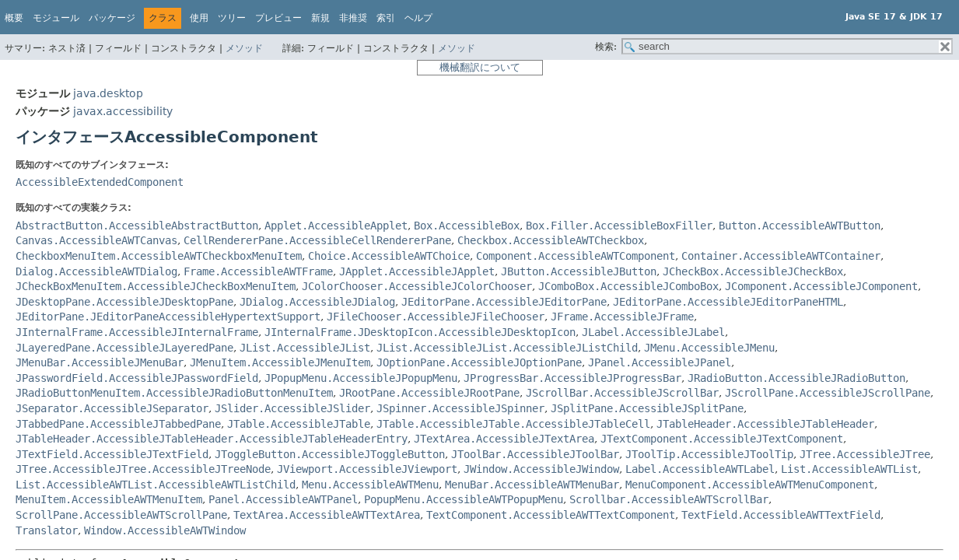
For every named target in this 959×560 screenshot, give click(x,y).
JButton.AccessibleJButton (579, 271)
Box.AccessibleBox (467, 226)
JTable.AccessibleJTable (299, 424)
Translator (47, 530)
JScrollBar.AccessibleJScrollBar (622, 393)
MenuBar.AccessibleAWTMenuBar (532, 485)
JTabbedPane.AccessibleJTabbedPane (118, 424)
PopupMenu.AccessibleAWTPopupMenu (464, 499)
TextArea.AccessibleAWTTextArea (327, 515)
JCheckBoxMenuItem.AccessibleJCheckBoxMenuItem (156, 286)
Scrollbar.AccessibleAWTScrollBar (669, 499)
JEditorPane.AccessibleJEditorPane (504, 302)
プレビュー (278, 18)
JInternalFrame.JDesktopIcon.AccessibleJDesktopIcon (420, 332)
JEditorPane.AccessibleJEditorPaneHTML (728, 302)
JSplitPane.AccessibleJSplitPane (647, 408)
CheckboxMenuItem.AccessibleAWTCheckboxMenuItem (159, 256)
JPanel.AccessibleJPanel (660, 362)
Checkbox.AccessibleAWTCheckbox (551, 240)
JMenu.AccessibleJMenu (709, 348)
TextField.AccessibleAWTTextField (781, 515)
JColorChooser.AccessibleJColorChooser (417, 286)
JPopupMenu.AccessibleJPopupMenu (361, 378)
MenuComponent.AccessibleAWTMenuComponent (750, 485)
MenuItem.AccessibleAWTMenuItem (109, 499)
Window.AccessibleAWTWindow (165, 530)
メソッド (244, 48)
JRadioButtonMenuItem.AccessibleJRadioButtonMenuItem (174, 393)
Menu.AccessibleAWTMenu (370, 485)
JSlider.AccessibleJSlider (292, 408)
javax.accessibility (123, 111)
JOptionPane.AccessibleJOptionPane (479, 362)
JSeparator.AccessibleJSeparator (112, 408)
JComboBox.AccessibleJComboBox (628, 286)
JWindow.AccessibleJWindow (541, 469)
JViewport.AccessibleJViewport (367, 469)
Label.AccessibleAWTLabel (700, 469)
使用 (199, 18)
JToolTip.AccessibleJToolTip (709, 454)
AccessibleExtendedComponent (100, 182)
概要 (14, 18)
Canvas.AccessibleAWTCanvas (96, 240)
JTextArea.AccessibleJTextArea (504, 439)
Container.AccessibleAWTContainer (781, 256)
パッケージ (112, 18)
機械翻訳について (480, 67)
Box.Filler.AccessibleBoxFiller (619, 226)
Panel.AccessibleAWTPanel (283, 499)
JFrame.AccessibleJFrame (622, 317)
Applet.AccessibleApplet (336, 226)
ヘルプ (418, 18)
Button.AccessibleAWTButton (800, 226)
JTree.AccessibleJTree (865, 454)
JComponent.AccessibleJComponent (821, 286)
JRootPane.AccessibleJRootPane (429, 393)
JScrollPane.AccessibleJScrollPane (828, 393)
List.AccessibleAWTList (849, 469)
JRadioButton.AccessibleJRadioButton (796, 378)
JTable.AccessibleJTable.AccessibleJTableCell (513, 424)
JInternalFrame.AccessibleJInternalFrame (137, 332)
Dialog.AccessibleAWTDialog (96, 271)
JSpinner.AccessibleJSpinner (460, 408)
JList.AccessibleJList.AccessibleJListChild (507, 348)
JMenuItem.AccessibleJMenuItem (280, 362)
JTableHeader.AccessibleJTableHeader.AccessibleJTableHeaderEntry (212, 439)
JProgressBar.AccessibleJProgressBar (572, 378)
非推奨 (353, 18)
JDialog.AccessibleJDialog (317, 302)
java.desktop (108, 93)
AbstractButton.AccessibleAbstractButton (137, 226)
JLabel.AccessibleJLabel (653, 332)
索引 (386, 18)
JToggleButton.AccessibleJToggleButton (330, 454)
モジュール (56, 18)
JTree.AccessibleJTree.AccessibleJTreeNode (143, 469)
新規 (320, 18)
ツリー (232, 18)
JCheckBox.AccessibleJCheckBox (753, 271)
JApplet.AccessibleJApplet (417, 271)
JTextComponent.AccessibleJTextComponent (722, 439)
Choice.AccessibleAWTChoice (389, 256)
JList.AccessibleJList (305, 348)
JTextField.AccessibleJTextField (112, 454)
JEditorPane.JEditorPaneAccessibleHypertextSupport (168, 317)
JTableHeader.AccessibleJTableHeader (765, 424)
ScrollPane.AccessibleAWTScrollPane (121, 515)
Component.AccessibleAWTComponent (576, 256)
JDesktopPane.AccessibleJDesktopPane (124, 302)
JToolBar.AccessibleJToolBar (535, 454)
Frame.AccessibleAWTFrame (258, 271)
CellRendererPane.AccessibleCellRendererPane (317, 240)
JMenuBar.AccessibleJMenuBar (100, 362)
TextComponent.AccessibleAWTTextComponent (551, 515)
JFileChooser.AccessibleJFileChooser (436, 317)
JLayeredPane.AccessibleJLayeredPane (124, 348)
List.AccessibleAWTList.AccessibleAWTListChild (156, 485)
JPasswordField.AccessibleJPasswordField (137, 378)
